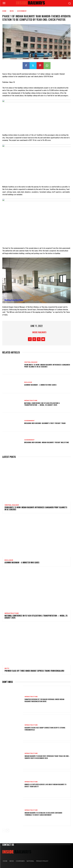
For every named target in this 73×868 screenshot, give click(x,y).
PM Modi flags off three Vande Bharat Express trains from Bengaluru (34, 671)
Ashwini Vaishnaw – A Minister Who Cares (40, 385)
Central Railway (31, 362)
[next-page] (8, 831)
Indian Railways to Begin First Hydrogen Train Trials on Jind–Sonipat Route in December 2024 (47, 757)
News (12, 11)
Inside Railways (39, 332)
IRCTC (7, 668)
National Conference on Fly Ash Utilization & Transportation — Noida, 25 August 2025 (42, 404)
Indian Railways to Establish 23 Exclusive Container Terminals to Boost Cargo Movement (43, 814)
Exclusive (28, 382)
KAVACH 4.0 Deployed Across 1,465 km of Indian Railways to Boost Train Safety (45, 785)
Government (22, 11)
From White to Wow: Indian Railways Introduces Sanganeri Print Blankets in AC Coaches (47, 366)
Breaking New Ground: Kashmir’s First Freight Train (45, 423)
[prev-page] (4, 831)
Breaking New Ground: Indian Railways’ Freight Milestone (47, 442)
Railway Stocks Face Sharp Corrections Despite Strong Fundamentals (45, 729)
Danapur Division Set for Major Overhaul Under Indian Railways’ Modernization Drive (44, 700)
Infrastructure (31, 401)
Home (4, 11)
